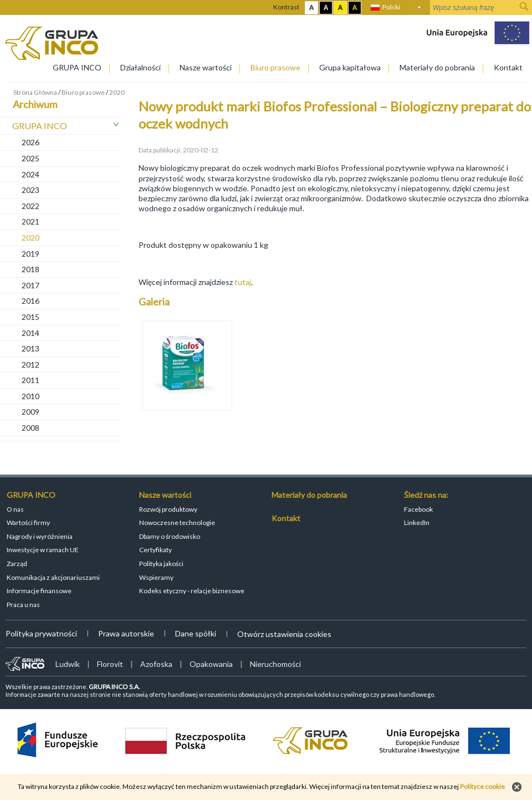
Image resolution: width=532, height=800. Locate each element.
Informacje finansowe (39, 591)
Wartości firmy (28, 523)
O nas (15, 509)
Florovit (110, 664)
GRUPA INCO (77, 67)
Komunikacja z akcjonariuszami (53, 577)
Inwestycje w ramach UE (43, 550)
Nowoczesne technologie (177, 523)
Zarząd (17, 564)
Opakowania (211, 664)
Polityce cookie (482, 786)
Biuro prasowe (275, 67)
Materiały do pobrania (437, 67)
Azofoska (156, 664)
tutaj (242, 282)
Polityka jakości (161, 564)
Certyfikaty (155, 550)
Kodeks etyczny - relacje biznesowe (192, 591)
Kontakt (508, 67)
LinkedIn (417, 523)
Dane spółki (196, 633)
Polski (391, 7)
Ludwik (68, 664)
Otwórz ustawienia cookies (284, 634)
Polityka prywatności (41, 633)
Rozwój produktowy (168, 509)
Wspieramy (156, 577)
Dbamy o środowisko (170, 536)
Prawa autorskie (126, 633)
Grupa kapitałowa (350, 67)
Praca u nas (23, 605)
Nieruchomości (275, 664)
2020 (117, 92)
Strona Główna (35, 92)
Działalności (140, 67)
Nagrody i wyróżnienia (40, 536)
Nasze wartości (206, 67)
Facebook (418, 509)
